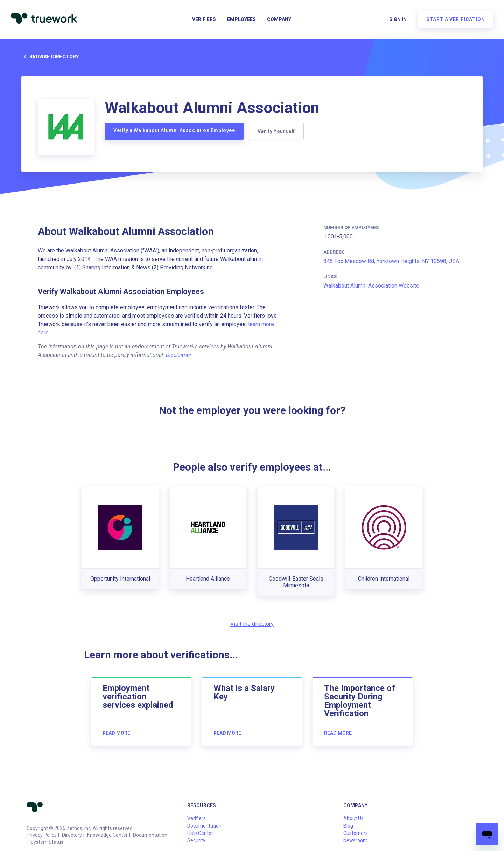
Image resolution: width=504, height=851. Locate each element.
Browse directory (50, 57)
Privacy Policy (42, 835)
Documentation (150, 835)
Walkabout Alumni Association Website (371, 286)
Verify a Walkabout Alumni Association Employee (174, 130)
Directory (72, 835)
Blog (348, 826)
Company (279, 20)
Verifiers (204, 20)
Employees (241, 20)
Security (196, 840)
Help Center (200, 833)
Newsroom (355, 840)
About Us (353, 818)
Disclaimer (179, 355)
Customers (356, 833)
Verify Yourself (277, 131)
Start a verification (455, 20)
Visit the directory (252, 624)
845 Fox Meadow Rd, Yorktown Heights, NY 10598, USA (391, 261)
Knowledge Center (107, 835)
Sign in (398, 20)
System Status (47, 842)
